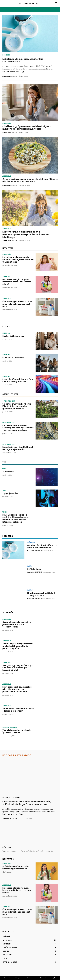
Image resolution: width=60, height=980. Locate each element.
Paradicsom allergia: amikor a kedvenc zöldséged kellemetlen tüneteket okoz (18, 259)
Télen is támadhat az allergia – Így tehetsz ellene (18, 731)
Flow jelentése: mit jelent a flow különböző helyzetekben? (18, 380)
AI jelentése (8, 472)
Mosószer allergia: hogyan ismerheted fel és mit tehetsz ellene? (17, 282)
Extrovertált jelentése (13, 358)
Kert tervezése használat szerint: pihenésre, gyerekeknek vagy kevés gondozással (18, 428)
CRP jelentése (34, 569)
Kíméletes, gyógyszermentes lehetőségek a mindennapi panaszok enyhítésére (27, 128)
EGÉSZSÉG (6, 55)
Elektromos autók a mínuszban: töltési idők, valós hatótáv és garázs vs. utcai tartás (27, 803)
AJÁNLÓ (30, 566)
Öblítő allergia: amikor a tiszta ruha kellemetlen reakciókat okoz (17, 304)
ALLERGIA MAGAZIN (10, 76)
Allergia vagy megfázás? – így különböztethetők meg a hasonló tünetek (18, 668)
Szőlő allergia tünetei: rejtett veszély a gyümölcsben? (16, 867)
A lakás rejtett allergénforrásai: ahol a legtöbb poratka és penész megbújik (18, 646)
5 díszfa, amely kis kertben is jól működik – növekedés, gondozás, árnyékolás (17, 406)
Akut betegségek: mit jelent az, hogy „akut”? (41, 594)
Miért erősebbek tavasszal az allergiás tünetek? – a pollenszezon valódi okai (17, 689)
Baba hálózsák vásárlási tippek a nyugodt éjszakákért (18, 448)
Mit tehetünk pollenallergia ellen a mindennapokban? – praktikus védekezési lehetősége (26, 234)
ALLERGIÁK (7, 123)
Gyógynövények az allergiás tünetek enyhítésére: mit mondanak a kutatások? (30, 180)
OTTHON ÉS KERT (9, 401)
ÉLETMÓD (6, 333)
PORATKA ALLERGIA (10, 727)
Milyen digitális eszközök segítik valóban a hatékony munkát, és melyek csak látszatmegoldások (16, 518)
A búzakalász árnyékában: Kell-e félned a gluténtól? (18, 710)
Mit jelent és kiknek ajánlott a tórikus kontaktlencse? (23, 60)
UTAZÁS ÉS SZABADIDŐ (11, 797)
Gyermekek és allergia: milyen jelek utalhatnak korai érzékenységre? (17, 624)
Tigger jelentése (10, 493)
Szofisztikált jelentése (13, 336)
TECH (4, 469)
